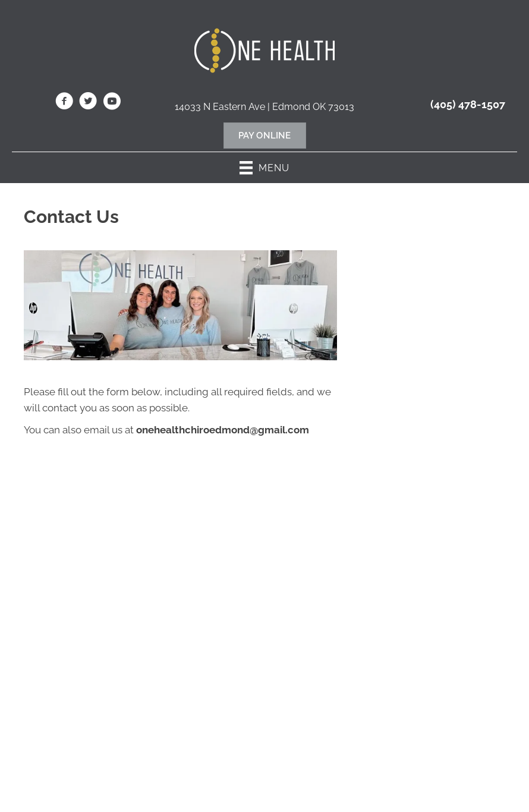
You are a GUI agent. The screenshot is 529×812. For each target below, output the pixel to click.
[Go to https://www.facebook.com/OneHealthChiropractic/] (64, 103)
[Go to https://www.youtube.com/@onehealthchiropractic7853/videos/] (112, 103)
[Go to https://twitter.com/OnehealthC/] (88, 103)
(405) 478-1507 (468, 104)
